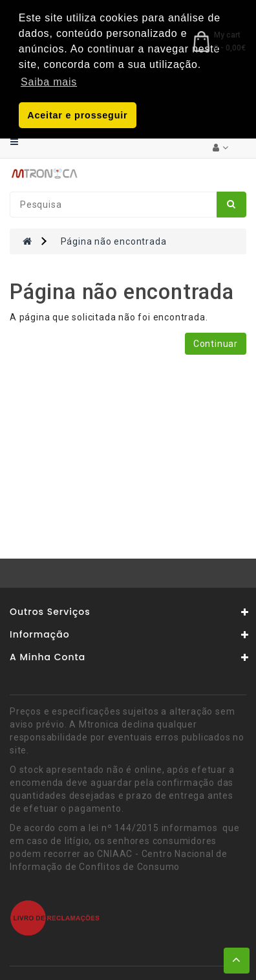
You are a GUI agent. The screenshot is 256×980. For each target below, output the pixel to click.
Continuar (216, 342)
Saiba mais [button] (49, 82)
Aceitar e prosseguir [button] (77, 115)
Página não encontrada (114, 240)
